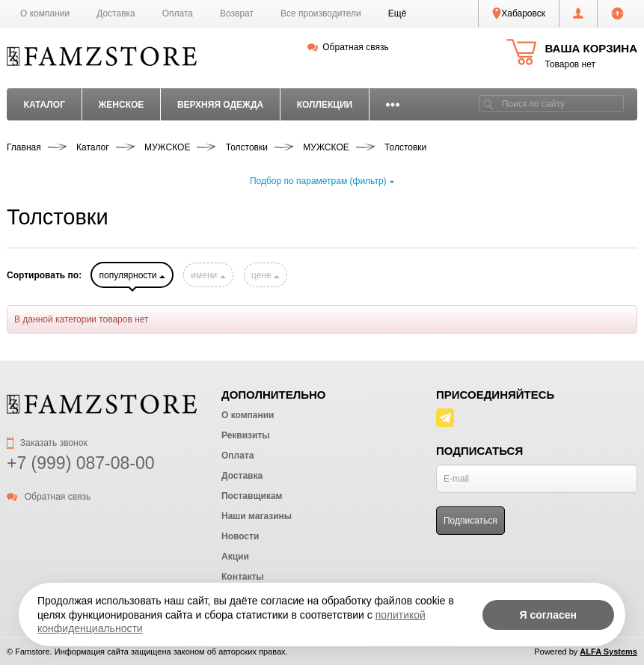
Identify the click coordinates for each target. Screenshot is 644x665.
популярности (132, 275)
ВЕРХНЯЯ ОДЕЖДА (220, 105)
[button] (398, 13)
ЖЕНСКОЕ (121, 105)
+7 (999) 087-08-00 (81, 463)
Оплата (178, 13)
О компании (45, 13)
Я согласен (548, 615)
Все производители (321, 13)
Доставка (116, 13)
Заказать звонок (47, 443)
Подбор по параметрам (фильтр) (322, 181)
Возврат (237, 13)
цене (266, 275)
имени (208, 275)
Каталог (45, 105)
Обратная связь (348, 47)
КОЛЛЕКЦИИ (325, 105)
